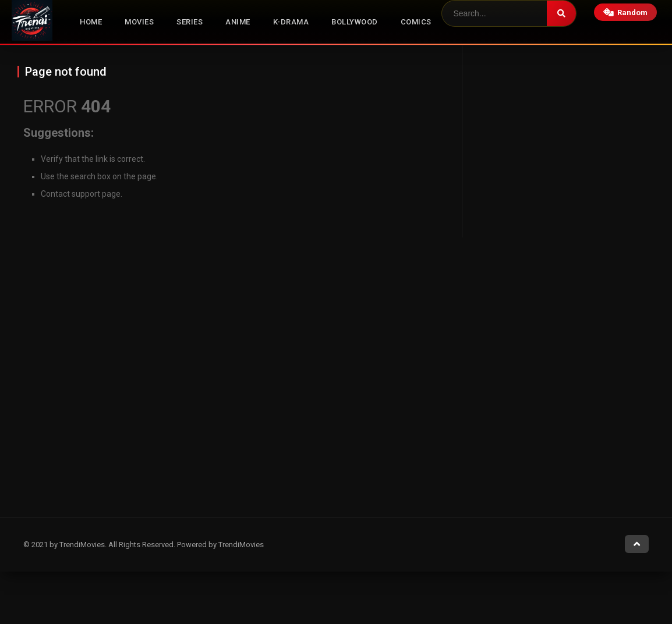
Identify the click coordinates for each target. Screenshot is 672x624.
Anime (238, 22)
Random (625, 13)
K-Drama (291, 22)
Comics (416, 22)
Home (91, 22)
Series (190, 22)
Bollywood (355, 22)
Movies (139, 22)
